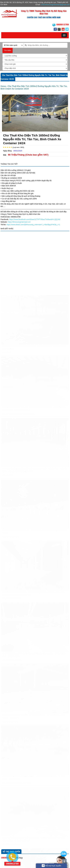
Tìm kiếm (8, 50)
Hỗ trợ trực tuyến (51, 866)
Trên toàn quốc (12, 45)
